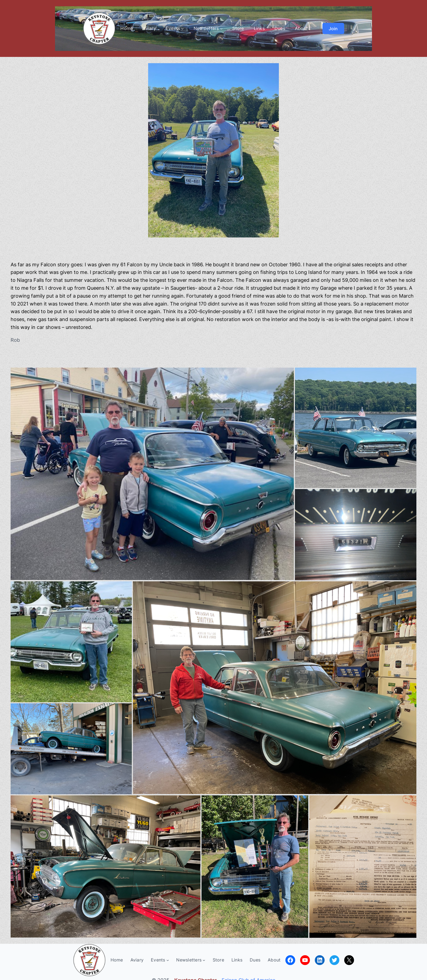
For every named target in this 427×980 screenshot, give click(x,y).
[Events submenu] (182, 29)
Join (333, 29)
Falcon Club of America (248, 976)
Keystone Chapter (196, 976)
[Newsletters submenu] (221, 29)
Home (127, 28)
